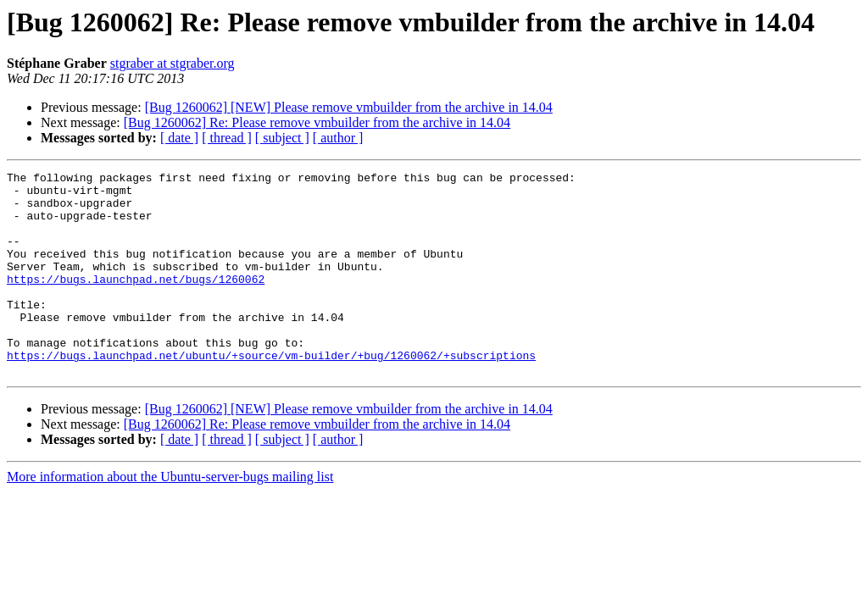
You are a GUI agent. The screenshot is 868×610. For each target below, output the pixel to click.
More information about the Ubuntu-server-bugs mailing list (170, 517)
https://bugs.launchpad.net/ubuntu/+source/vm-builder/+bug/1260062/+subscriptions (271, 393)
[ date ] (179, 138)
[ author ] (338, 138)
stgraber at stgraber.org (172, 63)
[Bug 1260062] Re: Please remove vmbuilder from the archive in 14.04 (317, 122)
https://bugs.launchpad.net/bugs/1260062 (136, 302)
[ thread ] (227, 138)
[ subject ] (282, 138)
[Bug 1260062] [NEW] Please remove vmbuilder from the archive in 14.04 (349, 107)
